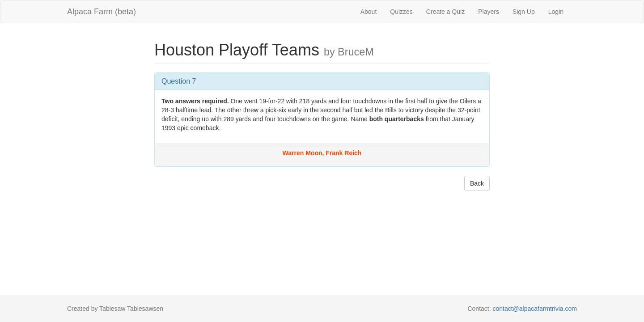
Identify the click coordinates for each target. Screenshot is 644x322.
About (369, 12)
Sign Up (524, 12)
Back (477, 183)
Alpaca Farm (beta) (102, 12)
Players (489, 12)
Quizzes (401, 12)
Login (556, 12)
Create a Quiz (445, 12)
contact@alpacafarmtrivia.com (535, 309)
